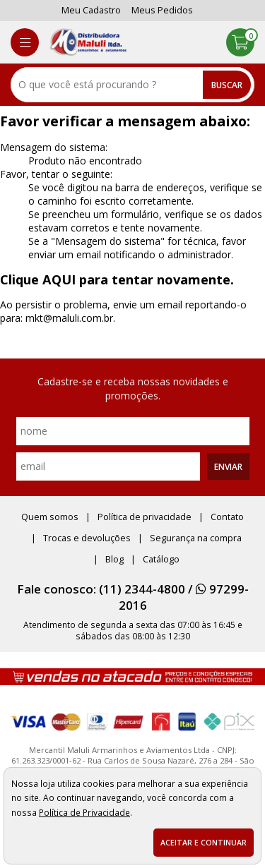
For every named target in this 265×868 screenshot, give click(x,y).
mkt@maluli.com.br (69, 318)
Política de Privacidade (84, 812)
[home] (88, 42)
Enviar (228, 466)
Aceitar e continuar (204, 843)
